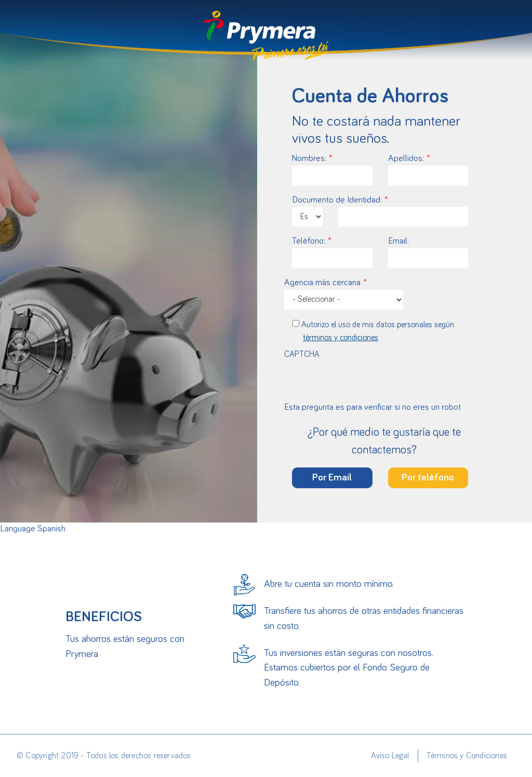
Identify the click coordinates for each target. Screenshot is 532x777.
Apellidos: (406, 159)
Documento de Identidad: (337, 200)
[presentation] (380, 381)
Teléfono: (309, 241)
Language (18, 529)
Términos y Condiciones (467, 756)
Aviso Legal (390, 756)
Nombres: (309, 159)
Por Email (332, 478)
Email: (398, 241)
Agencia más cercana (322, 283)
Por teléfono (428, 478)
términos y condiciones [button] (341, 338)
